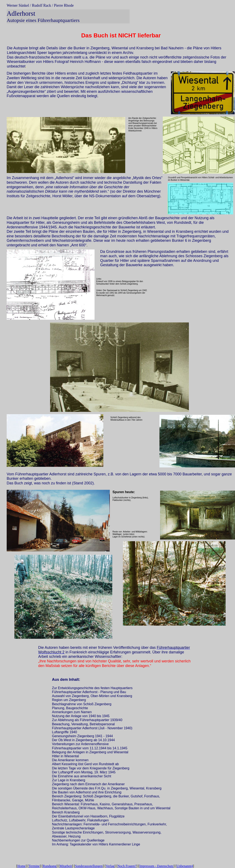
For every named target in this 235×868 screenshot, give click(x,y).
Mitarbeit (66, 866)
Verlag (110, 866)
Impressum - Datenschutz (157, 866)
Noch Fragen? (127, 866)
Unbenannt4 (185, 866)
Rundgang (50, 866)
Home (21, 866)
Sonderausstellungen (89, 866)
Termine (34, 866)
